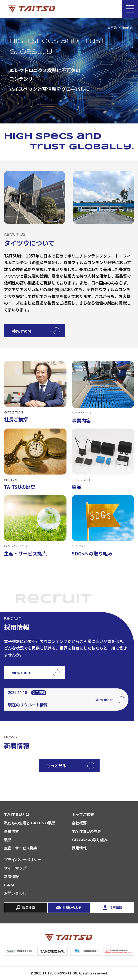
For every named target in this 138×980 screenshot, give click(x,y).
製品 (8, 840)
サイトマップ (15, 868)
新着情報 (11, 877)
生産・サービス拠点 (21, 848)
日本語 (112, 27)
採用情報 (79, 848)
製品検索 (29, 907)
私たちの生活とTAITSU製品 (30, 823)
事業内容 (11, 832)
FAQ (9, 885)
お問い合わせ (15, 894)
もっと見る (57, 765)
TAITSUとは (17, 815)
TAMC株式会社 (52, 951)
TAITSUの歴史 (86, 832)
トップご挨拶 (83, 815)
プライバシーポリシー (23, 860)
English (128, 27)
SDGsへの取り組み (90, 840)
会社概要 (79, 823)
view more (22, 331)
